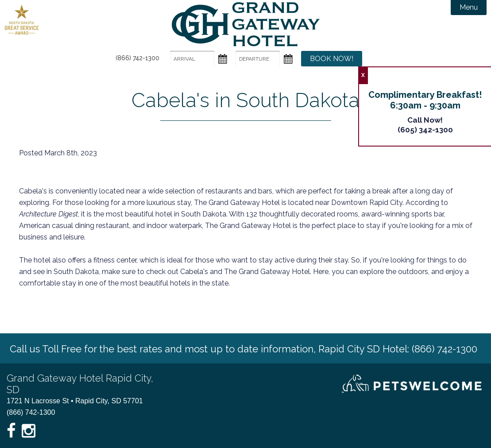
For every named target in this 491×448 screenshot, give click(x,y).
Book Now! (332, 59)
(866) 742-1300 (137, 58)
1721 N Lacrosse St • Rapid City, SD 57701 (75, 401)
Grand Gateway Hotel (246, 24)
